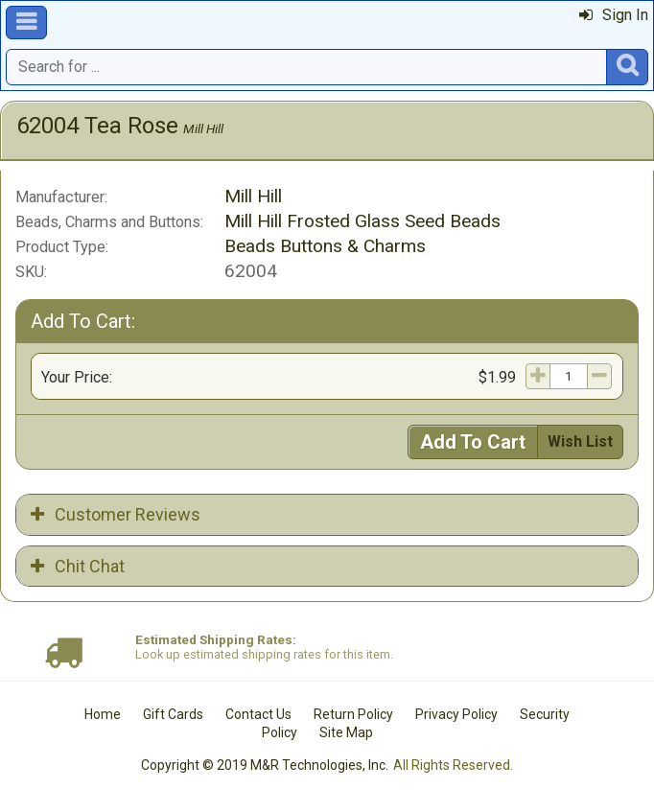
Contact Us (258, 714)
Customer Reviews (116, 514)
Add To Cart (473, 442)
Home (103, 714)
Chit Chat (78, 566)
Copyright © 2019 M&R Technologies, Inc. (265, 765)
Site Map (346, 732)
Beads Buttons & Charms (325, 246)
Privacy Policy (456, 714)
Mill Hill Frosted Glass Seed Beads (362, 221)
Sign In (614, 15)
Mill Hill (203, 128)
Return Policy (353, 714)
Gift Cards (173, 714)
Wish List (580, 441)
